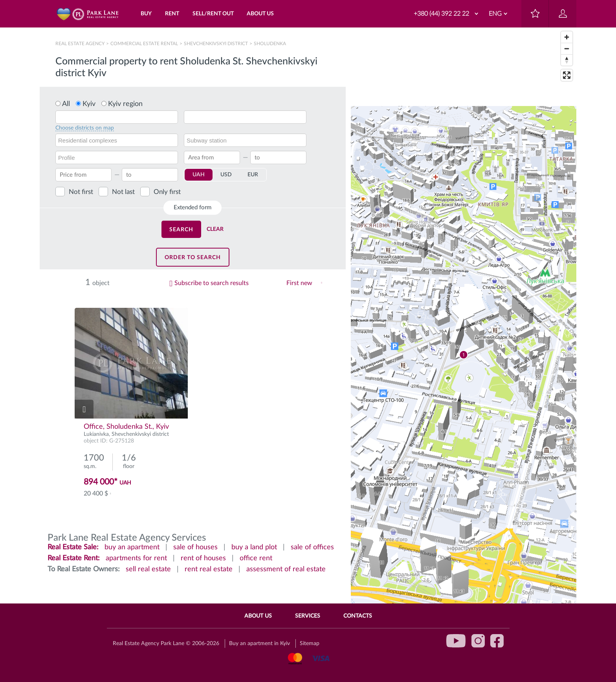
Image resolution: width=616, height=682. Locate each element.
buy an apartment (132, 547)
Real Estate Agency (81, 44)
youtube (456, 641)
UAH (199, 175)
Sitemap (310, 644)
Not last (123, 192)
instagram (478, 641)
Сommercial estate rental (144, 44)
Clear (215, 229)
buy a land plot (254, 547)
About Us (258, 616)
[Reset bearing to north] (567, 60)
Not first (81, 192)
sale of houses (195, 547)
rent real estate (209, 569)
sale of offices (312, 547)
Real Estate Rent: (74, 558)
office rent (256, 558)
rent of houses (203, 558)
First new (299, 283)
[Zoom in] (567, 37)
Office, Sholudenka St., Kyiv (126, 427)
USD (226, 175)
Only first (167, 192)
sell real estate (148, 569)
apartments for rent (136, 558)
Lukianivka (96, 434)
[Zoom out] (567, 48)
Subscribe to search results (212, 283)
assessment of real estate (286, 569)
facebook (497, 641)
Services (308, 616)
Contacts (358, 616)
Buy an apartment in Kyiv (259, 644)
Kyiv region (125, 104)
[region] (464, 355)
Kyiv (89, 104)
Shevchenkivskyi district (216, 44)
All (66, 104)
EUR (253, 175)
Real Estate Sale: (73, 547)
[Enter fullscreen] (567, 75)
